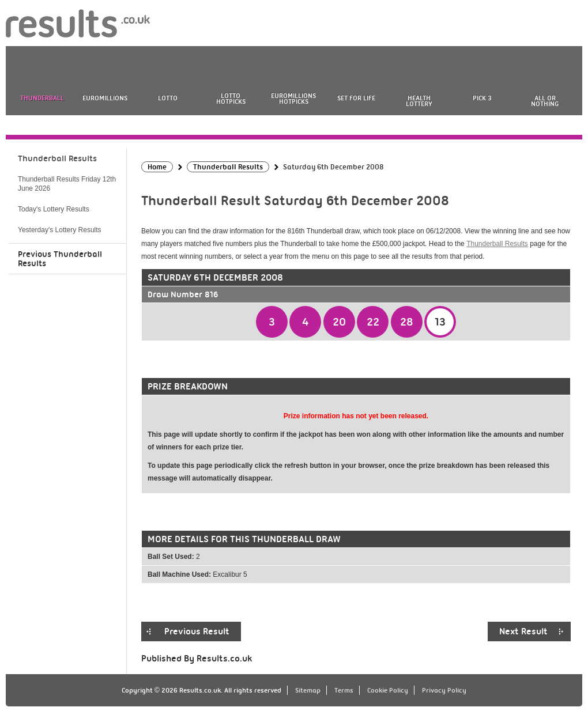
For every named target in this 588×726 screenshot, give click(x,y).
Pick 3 (482, 98)
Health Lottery (419, 101)
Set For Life (356, 98)
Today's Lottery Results (54, 209)
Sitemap (308, 690)
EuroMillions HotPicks (293, 99)
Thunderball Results (497, 244)
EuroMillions (105, 98)
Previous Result (197, 632)
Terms (344, 690)
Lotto (168, 98)
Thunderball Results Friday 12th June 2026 (67, 184)
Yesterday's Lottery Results (60, 230)
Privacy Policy (444, 690)
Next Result (523, 632)
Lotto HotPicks (231, 99)
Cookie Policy (388, 690)
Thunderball (42, 98)
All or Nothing (545, 101)
